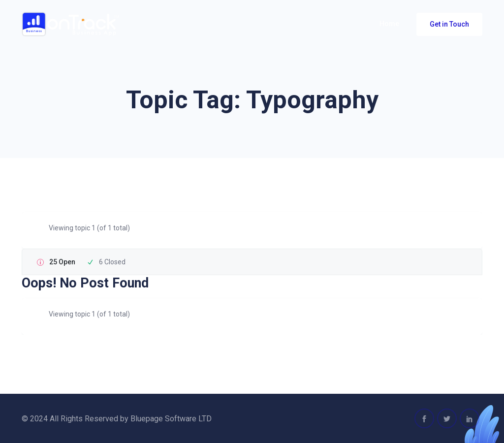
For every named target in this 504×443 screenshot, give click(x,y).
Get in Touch (449, 24)
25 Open (62, 262)
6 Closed (112, 262)
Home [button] (389, 24)
